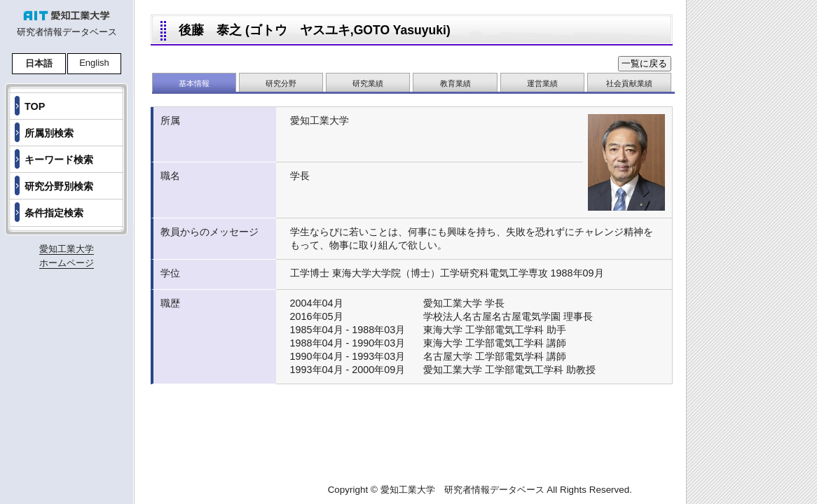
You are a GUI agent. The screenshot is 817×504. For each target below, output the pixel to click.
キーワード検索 (59, 160)
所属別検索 (49, 133)
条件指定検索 (54, 213)
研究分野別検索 (59, 186)
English (94, 63)
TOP (35, 106)
